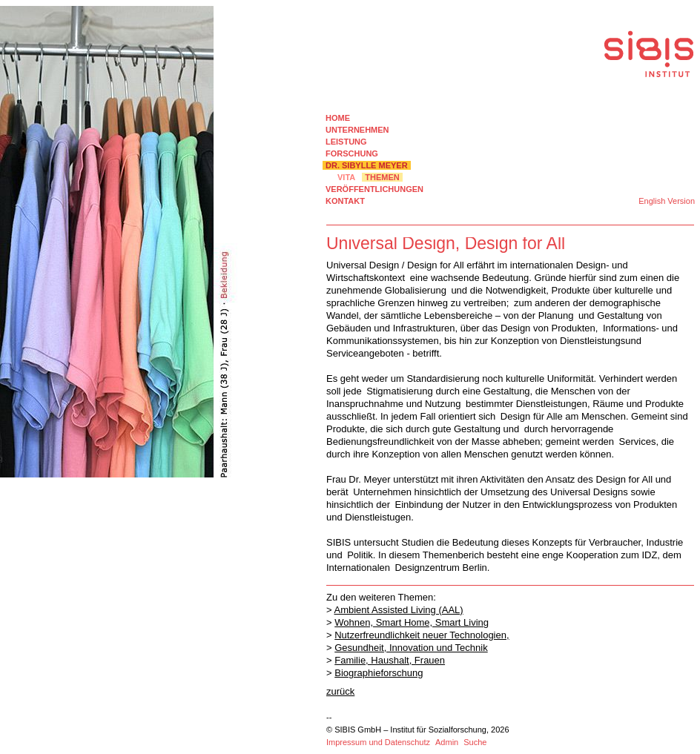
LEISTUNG (346, 142)
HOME (338, 118)
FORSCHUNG (352, 153)
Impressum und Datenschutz (378, 742)
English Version (667, 201)
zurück (340, 691)
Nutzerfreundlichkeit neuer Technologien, (422, 635)
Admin (447, 742)
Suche (475, 742)
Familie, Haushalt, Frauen (390, 660)
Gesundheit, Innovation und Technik (411, 648)
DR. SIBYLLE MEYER (367, 165)
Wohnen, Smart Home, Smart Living (412, 622)
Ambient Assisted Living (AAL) (399, 610)
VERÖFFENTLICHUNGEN (374, 189)
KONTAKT (345, 201)
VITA (346, 177)
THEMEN (382, 177)
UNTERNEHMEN (357, 130)
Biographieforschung (379, 673)
